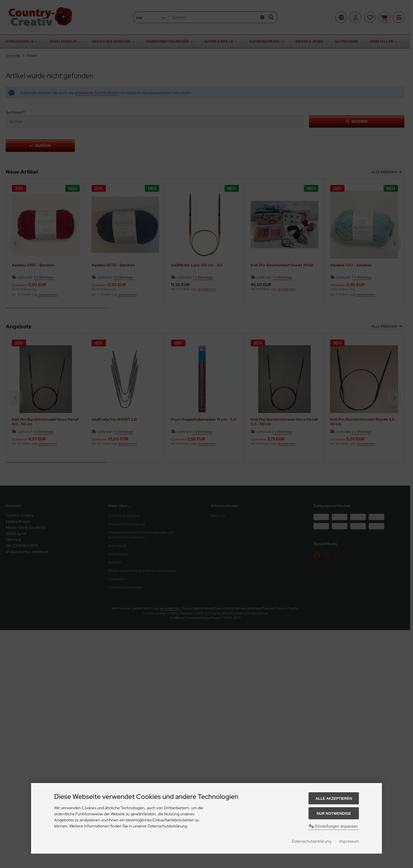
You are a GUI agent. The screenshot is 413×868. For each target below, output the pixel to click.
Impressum (349, 841)
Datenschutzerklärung (312, 841)
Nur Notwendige (334, 813)
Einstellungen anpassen (333, 826)
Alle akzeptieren (334, 798)
